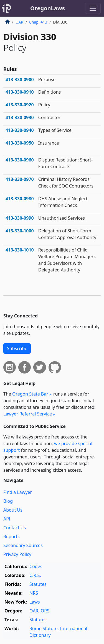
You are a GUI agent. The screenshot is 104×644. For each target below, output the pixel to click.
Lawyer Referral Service (28, 414)
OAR (19, 22)
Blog (8, 501)
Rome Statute (44, 628)
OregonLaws (48, 8)
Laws (35, 602)
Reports (12, 537)
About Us (13, 510)
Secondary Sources (23, 545)
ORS (45, 611)
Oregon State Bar (30, 394)
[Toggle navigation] (93, 8)
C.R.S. (35, 575)
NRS (34, 593)
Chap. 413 (38, 22)
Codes (36, 566)
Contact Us (15, 528)
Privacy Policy (17, 554)
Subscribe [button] (17, 348)
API (7, 519)
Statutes (38, 584)
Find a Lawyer (18, 492)
